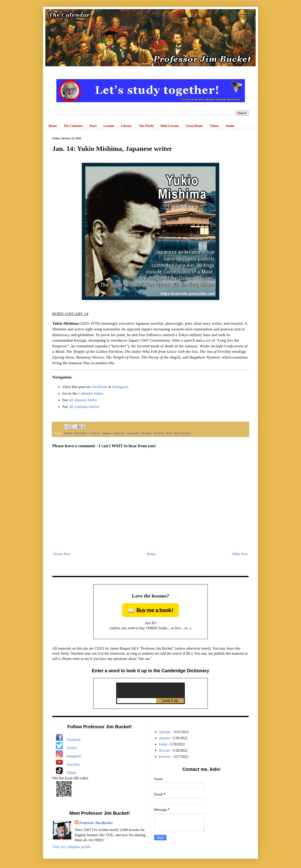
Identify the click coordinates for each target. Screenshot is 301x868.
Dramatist (81, 433)
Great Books (194, 126)
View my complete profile (71, 847)
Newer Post (62, 554)
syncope (165, 732)
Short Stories (182, 433)
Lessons (109, 126)
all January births (83, 400)
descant (164, 750)
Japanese (119, 433)
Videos (214, 126)
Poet (169, 433)
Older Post (240, 554)
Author (68, 433)
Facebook (99, 387)
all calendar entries (84, 407)
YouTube (73, 765)
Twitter (72, 748)
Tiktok (71, 773)
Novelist (159, 433)
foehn (163, 744)
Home (53, 126)
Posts (93, 126)
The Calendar (73, 126)
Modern (146, 433)
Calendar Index (91, 393)
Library (126, 126)
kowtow (165, 757)
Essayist (94, 433)
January (107, 433)
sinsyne (164, 738)
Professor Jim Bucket (96, 823)
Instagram (120, 387)
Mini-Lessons (170, 126)
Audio (230, 126)
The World (146, 126)
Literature (133, 433)
